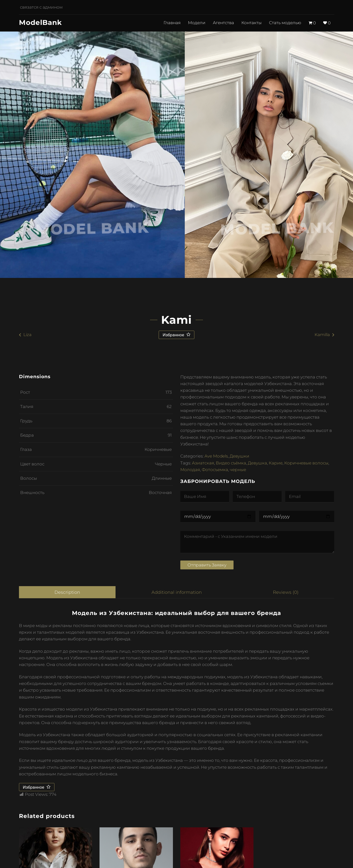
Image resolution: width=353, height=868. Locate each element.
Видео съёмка (231, 463)
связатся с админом (40, 7)
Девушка (257, 463)
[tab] (67, 592)
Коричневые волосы (306, 463)
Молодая (190, 470)
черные (238, 470)
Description (67, 592)
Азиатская (203, 463)
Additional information (177, 592)
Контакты (252, 23)
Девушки (239, 456)
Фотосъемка (215, 470)
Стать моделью (285, 23)
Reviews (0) (286, 592)
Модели (197, 23)
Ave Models (216, 456)
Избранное (174, 335)
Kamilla (322, 335)
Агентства (223, 23)
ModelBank (40, 23)
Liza (27, 335)
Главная (172, 23)
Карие (276, 463)
